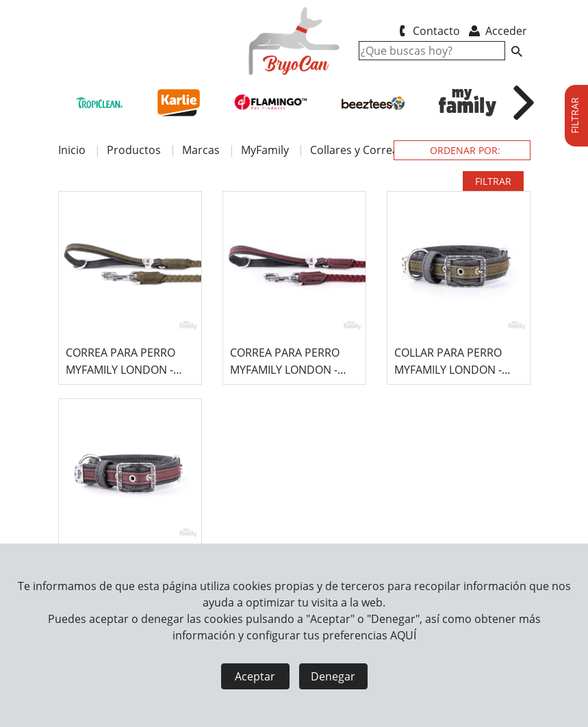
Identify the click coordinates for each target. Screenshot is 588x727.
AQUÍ (403, 635)
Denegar (333, 676)
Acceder (497, 31)
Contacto (427, 31)
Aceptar (255, 676)
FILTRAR (493, 181)
